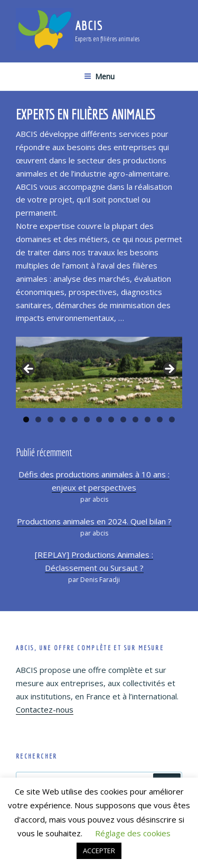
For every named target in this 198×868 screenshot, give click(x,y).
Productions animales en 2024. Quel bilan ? (94, 521)
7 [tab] (99, 419)
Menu (99, 76)
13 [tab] (172, 419)
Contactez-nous (45, 709)
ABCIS (89, 25)
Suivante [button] (169, 370)
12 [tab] (160, 419)
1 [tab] (26, 419)
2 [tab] (38, 419)
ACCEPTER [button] (99, 851)
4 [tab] (63, 419)
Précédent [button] (29, 370)
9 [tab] (123, 419)
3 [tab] (50, 419)
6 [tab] (87, 419)
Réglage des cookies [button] (133, 833)
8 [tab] (111, 419)
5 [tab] (75, 419)
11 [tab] (148, 419)
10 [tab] (136, 419)
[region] (99, 372)
